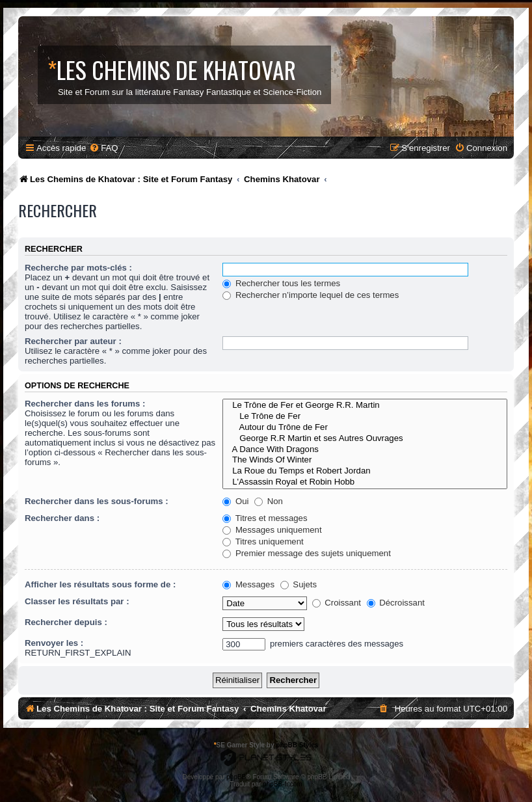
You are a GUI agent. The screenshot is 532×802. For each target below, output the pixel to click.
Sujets (299, 584)
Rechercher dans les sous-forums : (97, 501)
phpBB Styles (297, 745)
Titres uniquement (263, 541)
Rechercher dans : (62, 518)
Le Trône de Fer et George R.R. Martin (365, 406)
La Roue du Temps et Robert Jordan (365, 471)
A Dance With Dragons (365, 450)
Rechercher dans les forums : (85, 404)
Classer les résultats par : (77, 601)
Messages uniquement (272, 530)
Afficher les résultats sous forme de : (100, 584)
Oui (235, 501)
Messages (248, 584)
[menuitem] (103, 148)
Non (269, 501)
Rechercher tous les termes (281, 283)
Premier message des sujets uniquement (307, 553)
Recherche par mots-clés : (78, 268)
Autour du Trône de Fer (365, 428)
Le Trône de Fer (365, 417)
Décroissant (396, 603)
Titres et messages (265, 518)
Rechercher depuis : (66, 622)
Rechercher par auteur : (73, 341)
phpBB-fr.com (283, 784)
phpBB (236, 777)
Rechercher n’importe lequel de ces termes (311, 295)
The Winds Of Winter (365, 460)
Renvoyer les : (54, 643)
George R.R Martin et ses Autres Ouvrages (365, 439)
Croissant (337, 603)
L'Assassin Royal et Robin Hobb (365, 482)
